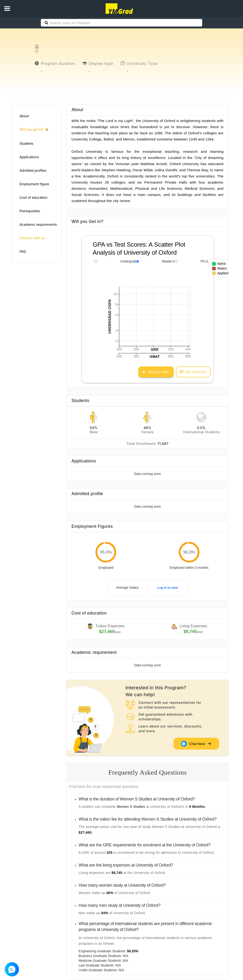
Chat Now (196, 744)
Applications (29, 157)
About (24, 116)
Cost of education (33, 197)
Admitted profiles (33, 170)
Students (26, 143)
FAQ (23, 251)
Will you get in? (34, 130)
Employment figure (34, 184)
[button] (7, 9)
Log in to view (168, 588)
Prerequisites (30, 211)
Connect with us (32, 238)
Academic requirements (38, 224)
